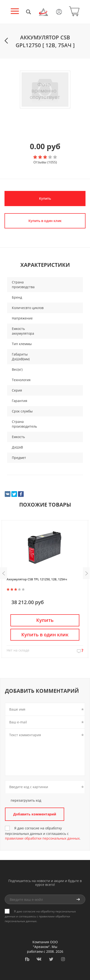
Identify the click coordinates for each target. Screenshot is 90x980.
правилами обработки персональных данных (42, 838)
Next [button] (86, 573)
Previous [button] (4, 573)
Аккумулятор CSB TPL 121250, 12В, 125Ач (37, 579)
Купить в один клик (45, 221)
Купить (45, 198)
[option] (45, 90)
